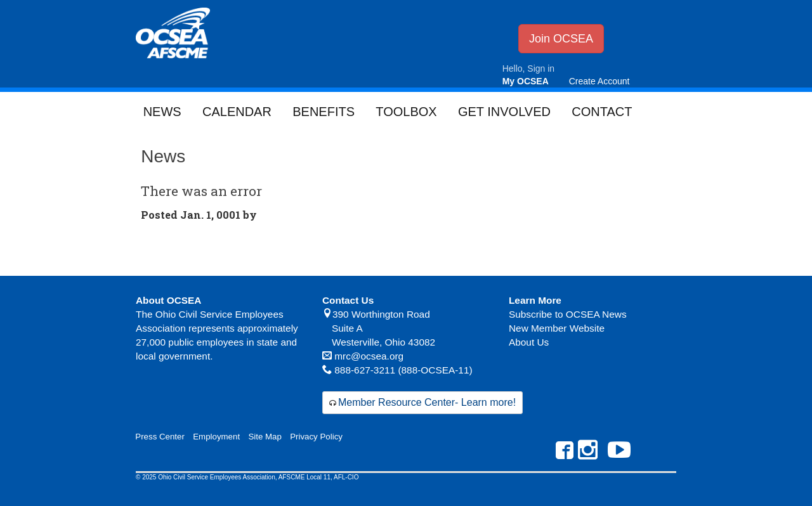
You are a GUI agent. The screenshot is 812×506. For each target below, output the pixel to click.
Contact (602, 112)
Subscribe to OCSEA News (568, 314)
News (162, 112)
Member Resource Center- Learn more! (427, 402)
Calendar (237, 112)
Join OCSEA (561, 39)
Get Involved (504, 112)
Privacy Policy (316, 437)
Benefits (324, 112)
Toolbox (406, 112)
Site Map (265, 437)
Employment (216, 437)
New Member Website (557, 328)
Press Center (160, 437)
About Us (529, 342)
